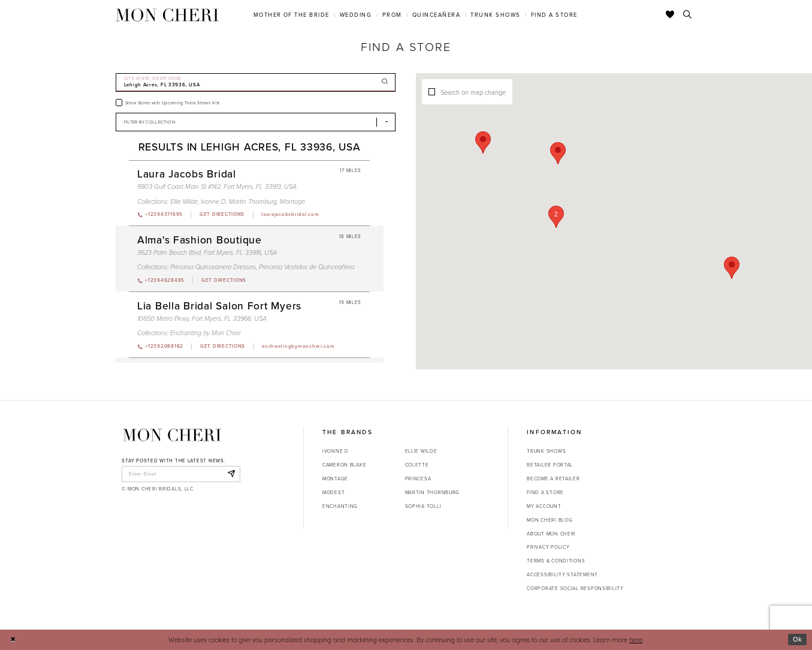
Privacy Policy (548, 547)
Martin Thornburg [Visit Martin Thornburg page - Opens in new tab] (253, 201)
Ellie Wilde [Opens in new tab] (421, 451)
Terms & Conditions (556, 561)
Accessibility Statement (562, 574)
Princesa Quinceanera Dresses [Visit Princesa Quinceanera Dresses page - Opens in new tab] (213, 267)
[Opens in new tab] (222, 215)
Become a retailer (553, 479)
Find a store (545, 492)
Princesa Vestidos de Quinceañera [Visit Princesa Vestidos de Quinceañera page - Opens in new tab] (307, 267)
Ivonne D (336, 451)
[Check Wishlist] (670, 15)
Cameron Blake (344, 465)
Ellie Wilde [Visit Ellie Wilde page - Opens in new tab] (184, 201)
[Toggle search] (688, 15)
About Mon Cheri (551, 534)
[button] (557, 239)
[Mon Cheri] (172, 435)
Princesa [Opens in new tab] (418, 479)
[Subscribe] (231, 474)
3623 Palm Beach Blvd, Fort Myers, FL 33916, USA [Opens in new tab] (207, 252)
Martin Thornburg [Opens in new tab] (433, 492)
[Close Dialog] (13, 640)
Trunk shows (546, 451)
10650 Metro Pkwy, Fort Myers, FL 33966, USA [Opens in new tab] (202, 318)
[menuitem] (291, 15)
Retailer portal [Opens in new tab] (550, 465)
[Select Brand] (256, 122)
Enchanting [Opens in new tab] (340, 506)
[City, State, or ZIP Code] (256, 82)
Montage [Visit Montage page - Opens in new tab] (292, 201)
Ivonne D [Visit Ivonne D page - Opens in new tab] (213, 201)
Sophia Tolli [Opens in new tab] (423, 506)
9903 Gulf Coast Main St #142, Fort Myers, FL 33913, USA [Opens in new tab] (217, 186)
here (636, 640)
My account (544, 506)
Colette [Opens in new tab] (417, 465)
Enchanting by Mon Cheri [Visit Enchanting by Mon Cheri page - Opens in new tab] (205, 333)
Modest (333, 492)
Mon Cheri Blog (550, 520)
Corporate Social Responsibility (575, 588)
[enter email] (181, 474)
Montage (335, 479)
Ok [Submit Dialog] (798, 639)
